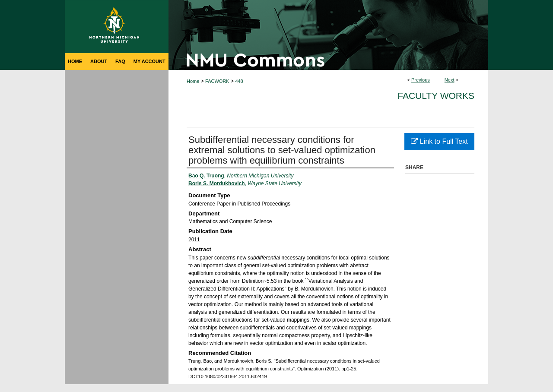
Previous (421, 80)
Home (193, 81)
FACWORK (217, 81)
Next (450, 80)
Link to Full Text (439, 141)
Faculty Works (436, 96)
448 (239, 81)
